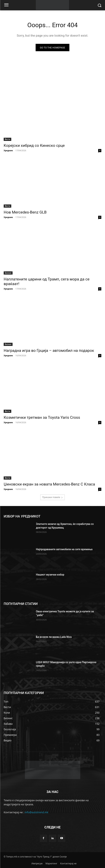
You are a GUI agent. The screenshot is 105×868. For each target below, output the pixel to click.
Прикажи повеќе (52, 497)
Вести (7, 139)
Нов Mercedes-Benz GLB (25, 212)
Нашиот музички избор (50, 575)
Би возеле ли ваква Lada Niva (54, 637)
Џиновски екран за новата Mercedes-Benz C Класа (49, 484)
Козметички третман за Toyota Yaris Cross (42, 417)
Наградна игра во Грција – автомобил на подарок (49, 351)
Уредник (8, 150)
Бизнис (8, 273)
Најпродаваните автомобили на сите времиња (64, 549)
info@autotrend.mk (36, 812)
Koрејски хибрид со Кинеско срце (34, 145)
